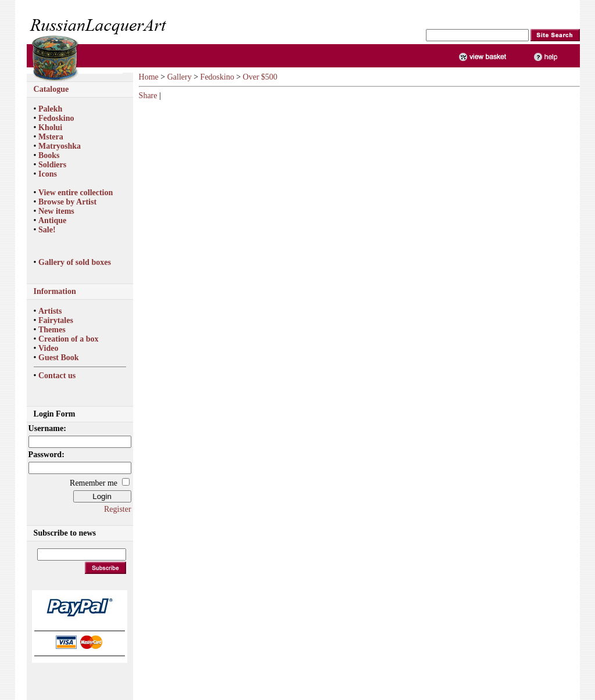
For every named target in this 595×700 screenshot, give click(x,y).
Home (149, 77)
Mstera (51, 137)
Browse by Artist (67, 202)
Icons (48, 174)
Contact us (57, 376)
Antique (52, 220)
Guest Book (59, 358)
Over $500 (260, 77)
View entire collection (76, 193)
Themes (52, 330)
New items (56, 211)
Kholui (50, 128)
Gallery (180, 77)
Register (118, 509)
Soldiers (52, 165)
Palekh (50, 109)
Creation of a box (69, 339)
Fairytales (56, 320)
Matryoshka (60, 146)
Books (49, 155)
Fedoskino (56, 118)
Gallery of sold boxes (75, 262)
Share (148, 96)
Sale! (47, 230)
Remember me (94, 483)
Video (48, 348)
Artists (50, 311)
